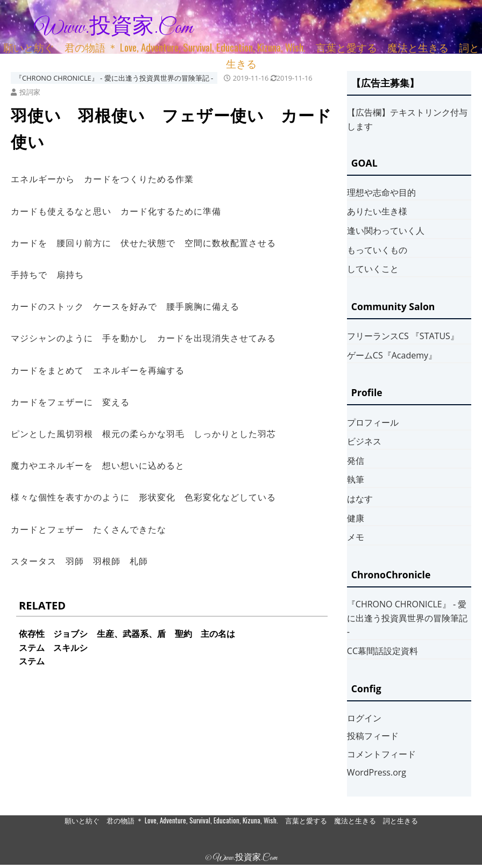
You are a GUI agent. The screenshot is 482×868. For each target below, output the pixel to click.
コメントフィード (381, 754)
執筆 (356, 479)
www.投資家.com (114, 28)
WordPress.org (377, 772)
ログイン (364, 718)
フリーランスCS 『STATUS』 (403, 336)
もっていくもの (377, 250)
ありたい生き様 (377, 211)
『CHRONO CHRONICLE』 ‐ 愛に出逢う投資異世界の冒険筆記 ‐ (114, 78)
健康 (356, 518)
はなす (360, 499)
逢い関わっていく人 (386, 231)
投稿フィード (373, 736)
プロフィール (373, 422)
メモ (356, 537)
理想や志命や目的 (381, 192)
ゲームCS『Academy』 (392, 355)
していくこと (373, 269)
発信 (356, 461)
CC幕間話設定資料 (382, 651)
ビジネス (364, 441)
